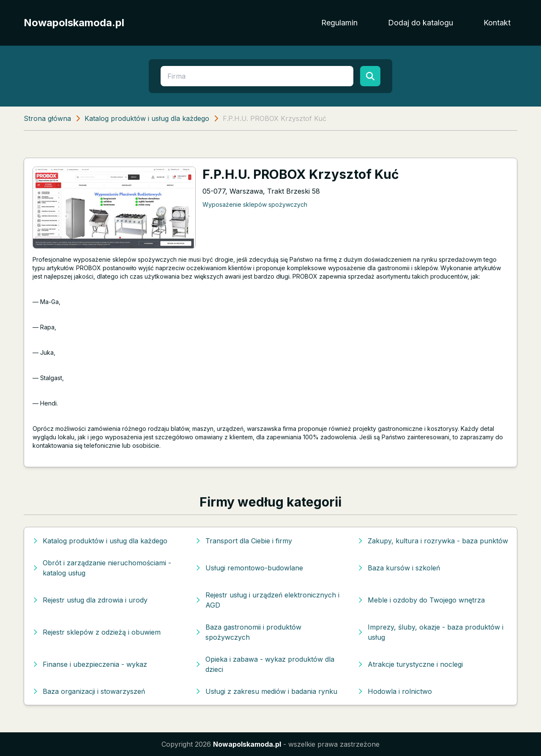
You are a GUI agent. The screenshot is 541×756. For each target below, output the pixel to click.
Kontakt (497, 23)
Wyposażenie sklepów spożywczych (255, 204)
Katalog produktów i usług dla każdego (147, 118)
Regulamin (339, 23)
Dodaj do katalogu (421, 23)
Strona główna (47, 118)
